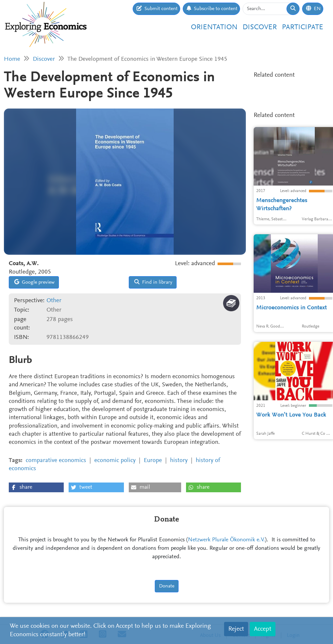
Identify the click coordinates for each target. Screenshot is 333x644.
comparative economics (56, 461)
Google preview (34, 282)
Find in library (153, 282)
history (179, 461)
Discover (260, 27)
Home (12, 59)
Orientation (214, 27)
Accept (263, 629)
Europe (153, 461)
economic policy (115, 461)
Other (54, 301)
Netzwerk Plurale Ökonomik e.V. (226, 540)
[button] (36, 487)
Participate (303, 27)
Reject (236, 629)
